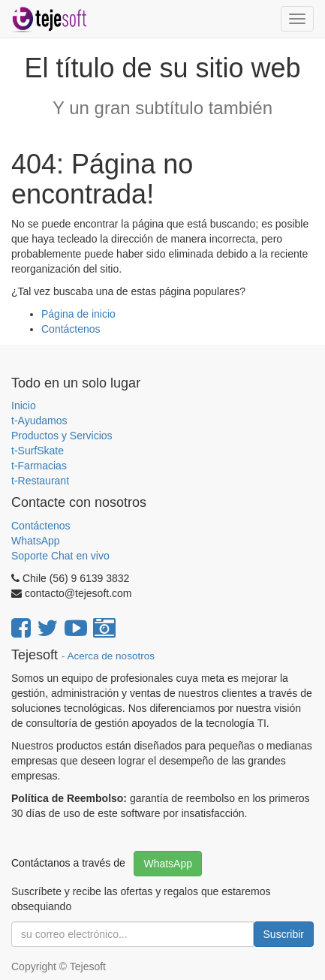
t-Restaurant (40, 481)
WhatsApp (37, 541)
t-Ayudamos (39, 421)
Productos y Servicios (62, 436)
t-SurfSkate (38, 451)
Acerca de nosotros (111, 656)
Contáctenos (71, 329)
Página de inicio (78, 314)
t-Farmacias (39, 466)
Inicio (24, 406)
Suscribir (284, 934)
